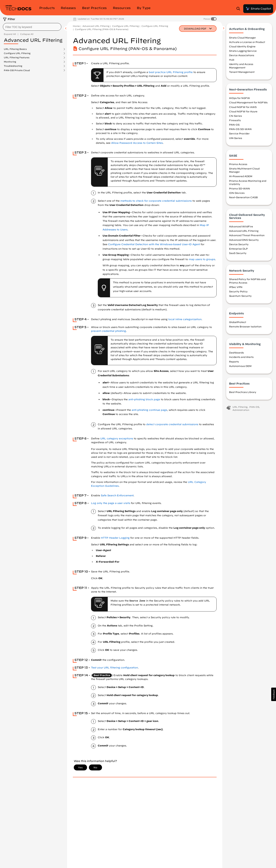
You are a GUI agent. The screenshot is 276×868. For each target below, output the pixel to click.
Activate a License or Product (247, 42)
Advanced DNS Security (244, 240)
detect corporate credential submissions (172, 424)
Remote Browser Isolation (245, 327)
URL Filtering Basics (15, 49)
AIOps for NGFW (239, 98)
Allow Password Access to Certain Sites (137, 143)
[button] (274, 694)
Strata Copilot (258, 9)
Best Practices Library (243, 392)
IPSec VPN (236, 287)
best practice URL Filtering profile (171, 72)
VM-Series (236, 138)
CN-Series (235, 116)
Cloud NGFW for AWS (243, 107)
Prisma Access (238, 164)
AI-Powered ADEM (241, 176)
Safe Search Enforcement (117, 495)
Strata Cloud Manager (242, 38)
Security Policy (238, 292)
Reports (234, 362)
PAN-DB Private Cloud (17, 70)
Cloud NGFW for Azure (243, 111)
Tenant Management (242, 72)
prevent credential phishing (108, 331)
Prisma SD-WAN (239, 189)
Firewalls (235, 120)
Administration (241, 410)
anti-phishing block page (144, 399)
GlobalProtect (238, 322)
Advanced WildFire (241, 227)
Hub (232, 60)
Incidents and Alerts (241, 357)
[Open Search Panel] (239, 9)
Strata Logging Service (243, 51)
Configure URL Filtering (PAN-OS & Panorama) (102, 29)
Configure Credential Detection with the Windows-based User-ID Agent (154, 244)
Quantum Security (240, 296)
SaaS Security (238, 253)
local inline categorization (185, 319)
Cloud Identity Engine (242, 47)
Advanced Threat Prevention (247, 235)
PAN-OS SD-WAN (240, 129)
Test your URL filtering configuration (114, 668)
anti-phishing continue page (149, 410)
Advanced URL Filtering (96, 26)
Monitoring (10, 62)
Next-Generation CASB (243, 197)
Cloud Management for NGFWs (248, 103)
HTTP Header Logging (115, 538)
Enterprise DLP (238, 249)
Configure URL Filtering (17, 53)
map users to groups (202, 259)
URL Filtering (240, 407)
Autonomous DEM (240, 366)
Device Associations (242, 55)
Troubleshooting (13, 66)
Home (76, 26)
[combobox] (32, 27)
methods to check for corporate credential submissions (156, 201)
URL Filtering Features (17, 58)
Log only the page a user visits (111, 503)
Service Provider (239, 134)
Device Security (239, 244)
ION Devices (237, 193)
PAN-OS (234, 125)
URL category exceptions (117, 439)
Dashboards (236, 353)
